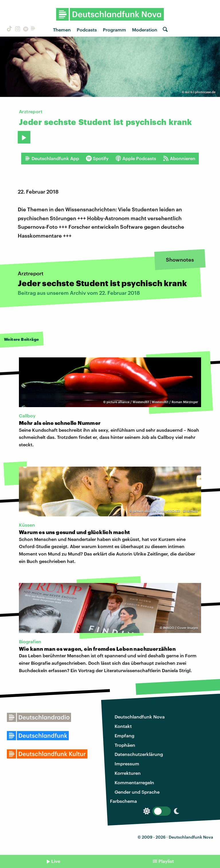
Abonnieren (179, 158)
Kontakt (123, 726)
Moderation (145, 30)
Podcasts (87, 30)
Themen (62, 30)
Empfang (124, 735)
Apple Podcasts (136, 158)
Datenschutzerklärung (139, 754)
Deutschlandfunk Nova (140, 717)
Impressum (127, 764)
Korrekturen (128, 773)
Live (56, 861)
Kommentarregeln (134, 782)
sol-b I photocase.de (200, 92)
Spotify (97, 158)
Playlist (166, 861)
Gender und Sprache (137, 792)
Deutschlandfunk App (52, 158)
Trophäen (125, 745)
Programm (114, 30)
